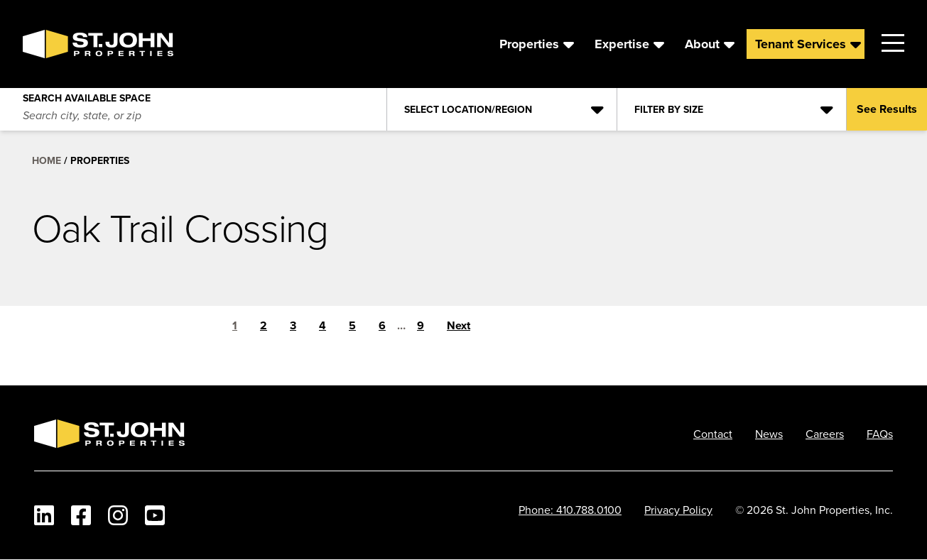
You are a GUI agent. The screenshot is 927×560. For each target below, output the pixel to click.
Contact (713, 434)
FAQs (880, 434)
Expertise (622, 44)
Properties (529, 44)
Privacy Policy (678, 510)
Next (459, 325)
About (702, 44)
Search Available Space (87, 95)
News (769, 434)
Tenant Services (801, 44)
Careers (825, 434)
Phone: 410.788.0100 (570, 510)
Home (47, 160)
